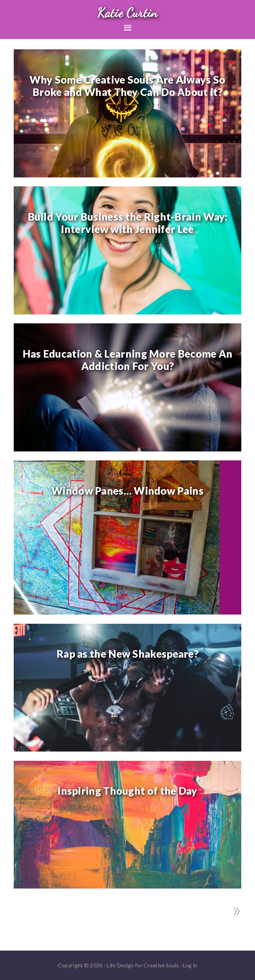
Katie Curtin (127, 13)
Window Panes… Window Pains (127, 491)
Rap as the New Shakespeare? (127, 654)
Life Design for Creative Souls (142, 965)
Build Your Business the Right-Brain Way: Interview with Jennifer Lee (128, 223)
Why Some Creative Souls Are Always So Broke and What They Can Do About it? (127, 86)
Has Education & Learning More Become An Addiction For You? (128, 360)
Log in (190, 965)
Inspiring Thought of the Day (127, 791)
